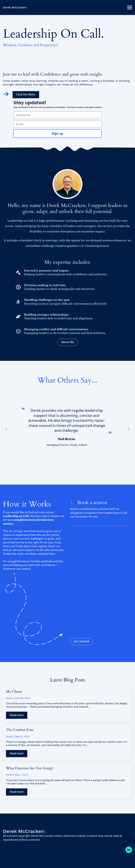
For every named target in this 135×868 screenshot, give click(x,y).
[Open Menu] (130, 7)
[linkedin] (129, 850)
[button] (6, 429)
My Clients (14, 692)
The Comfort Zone (20, 730)
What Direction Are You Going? (30, 768)
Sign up (58, 134)
